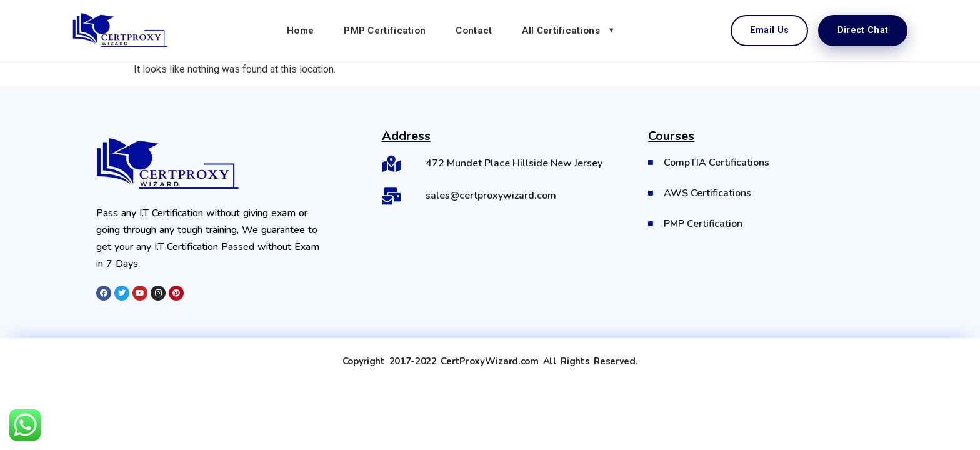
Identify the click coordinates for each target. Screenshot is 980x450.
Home (300, 31)
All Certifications (561, 31)
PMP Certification (385, 31)
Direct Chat (863, 30)
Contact (474, 31)
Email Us (769, 30)
